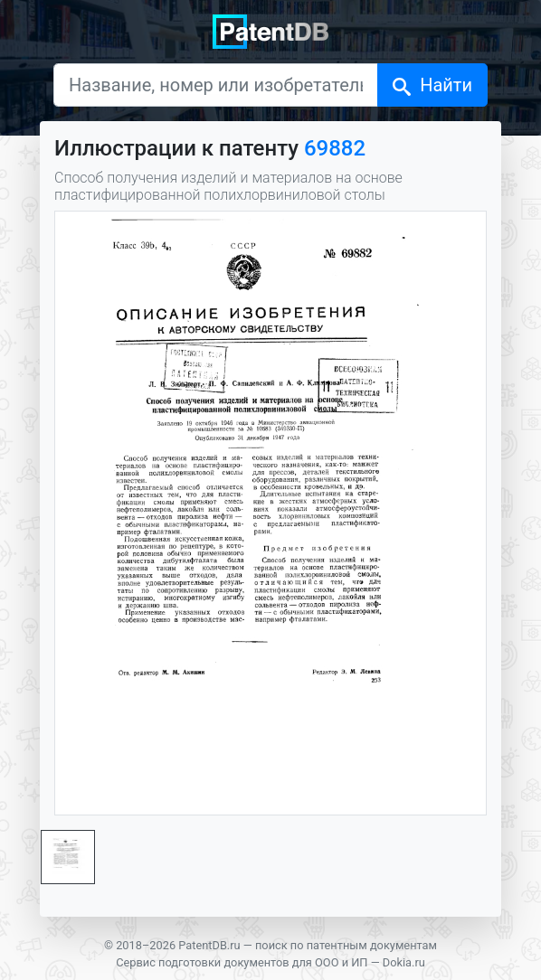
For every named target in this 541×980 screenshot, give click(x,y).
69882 (335, 148)
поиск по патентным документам (346, 945)
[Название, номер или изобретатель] (216, 85)
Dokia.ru (404, 962)
